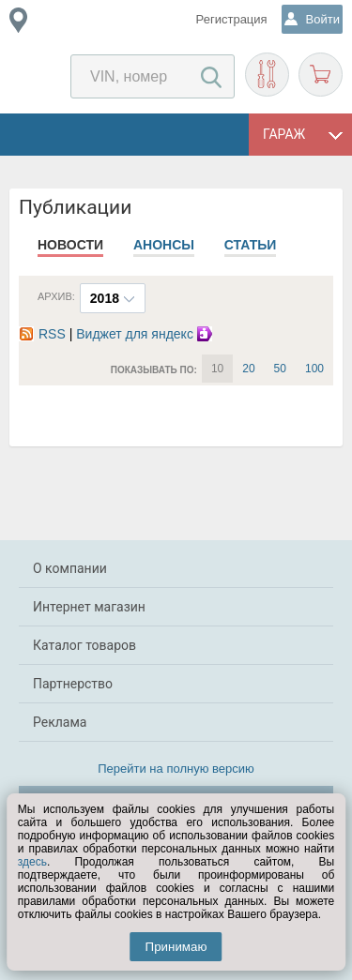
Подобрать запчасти (267, 75)
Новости (70, 245)
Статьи (251, 245)
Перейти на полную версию (176, 769)
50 (280, 369)
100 (314, 369)
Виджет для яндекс (146, 334)
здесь (32, 862)
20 (248, 369)
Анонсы (164, 245)
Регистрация (232, 19)
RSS (42, 334)
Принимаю (176, 947)
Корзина (321, 75)
